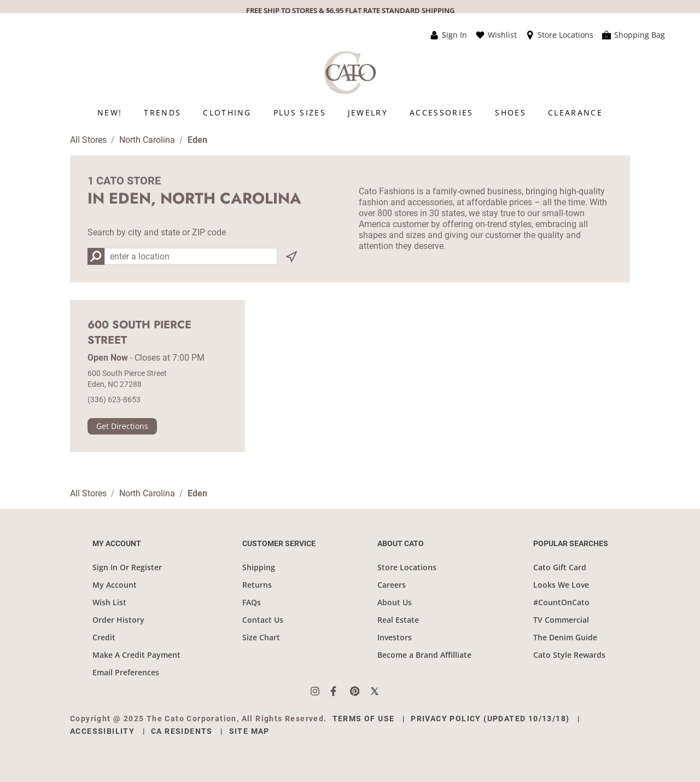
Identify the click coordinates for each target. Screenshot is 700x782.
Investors (395, 637)
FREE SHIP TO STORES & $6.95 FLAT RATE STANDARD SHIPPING (350, 10)
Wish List (109, 602)
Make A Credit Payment (136, 655)
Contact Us (263, 620)
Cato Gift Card (560, 567)
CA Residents (182, 731)
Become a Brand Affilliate (424, 655)
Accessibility (102, 731)
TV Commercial (561, 620)
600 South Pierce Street (139, 333)
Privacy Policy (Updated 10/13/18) (490, 719)
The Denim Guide (565, 637)
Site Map (249, 731)
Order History (118, 620)
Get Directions (122, 426)
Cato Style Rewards (569, 655)
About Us (395, 602)
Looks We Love (561, 585)
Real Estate (398, 620)
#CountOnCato (561, 602)
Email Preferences (126, 672)
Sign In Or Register (127, 567)
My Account (115, 585)
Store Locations (407, 567)
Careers (392, 585)
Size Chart (261, 637)
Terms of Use (364, 719)
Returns (257, 585)
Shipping (259, 567)
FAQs (252, 602)
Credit (104, 637)
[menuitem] (110, 112)
